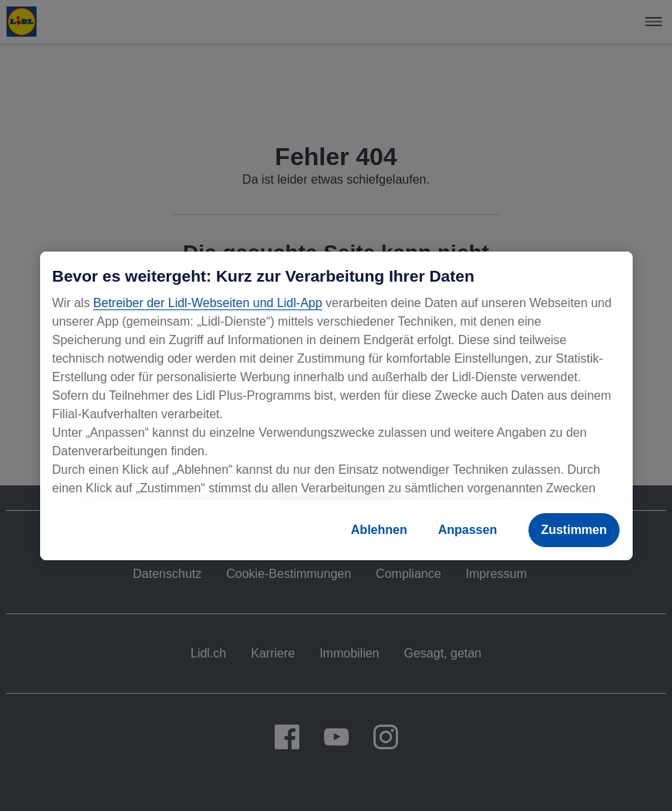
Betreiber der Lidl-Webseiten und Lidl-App (208, 303)
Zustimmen (574, 530)
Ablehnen (379, 530)
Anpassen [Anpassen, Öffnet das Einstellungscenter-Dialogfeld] (468, 530)
